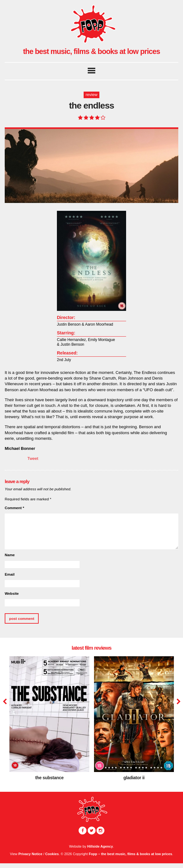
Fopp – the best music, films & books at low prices (130, 854)
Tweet (33, 458)
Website (12, 593)
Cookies (52, 854)
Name (10, 555)
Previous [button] (5, 702)
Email (10, 574)
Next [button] (178, 702)
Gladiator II (134, 777)
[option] (49, 720)
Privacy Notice (30, 854)
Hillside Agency (100, 846)
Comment (14, 508)
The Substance (49, 777)
